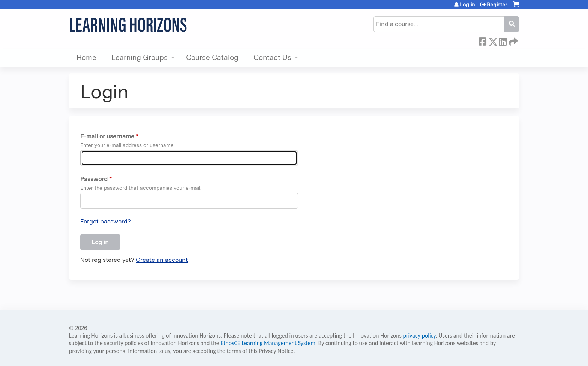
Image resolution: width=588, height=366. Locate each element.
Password (94, 179)
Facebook (482, 40)
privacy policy (419, 335)
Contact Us (272, 58)
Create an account (162, 260)
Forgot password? (106, 221)
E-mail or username (107, 136)
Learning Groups (139, 58)
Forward (513, 40)
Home (86, 58)
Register (497, 4)
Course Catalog (212, 58)
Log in (467, 4)
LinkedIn (502, 40)
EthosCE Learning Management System (268, 343)
